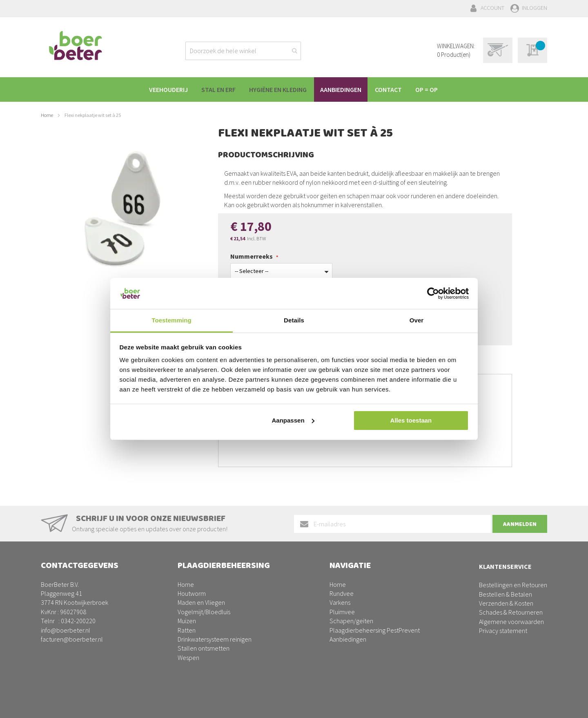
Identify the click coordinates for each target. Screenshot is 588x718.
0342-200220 (78, 621)
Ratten (187, 630)
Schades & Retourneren (511, 612)
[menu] (294, 89)
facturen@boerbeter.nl (72, 639)
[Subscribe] (520, 524)
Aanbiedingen (348, 639)
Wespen (188, 658)
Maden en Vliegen (201, 602)
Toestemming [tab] (171, 320)
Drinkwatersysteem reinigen (215, 639)
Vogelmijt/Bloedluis (204, 612)
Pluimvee (342, 612)
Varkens (340, 602)
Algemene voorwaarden (511, 622)
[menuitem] (166, 89)
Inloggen (535, 8)
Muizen (187, 621)
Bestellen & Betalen (506, 594)
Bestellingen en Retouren (513, 585)
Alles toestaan (411, 420)
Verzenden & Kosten (506, 603)
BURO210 (535, 705)
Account (492, 8)
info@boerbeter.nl (66, 630)
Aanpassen (293, 420)
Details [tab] (294, 320)
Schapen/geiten (351, 621)
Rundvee (342, 593)
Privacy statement (503, 631)
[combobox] (243, 51)
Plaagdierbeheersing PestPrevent (375, 630)
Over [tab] (417, 320)
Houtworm (192, 593)
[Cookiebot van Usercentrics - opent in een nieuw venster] (433, 293)
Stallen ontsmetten (204, 648)
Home (47, 115)
